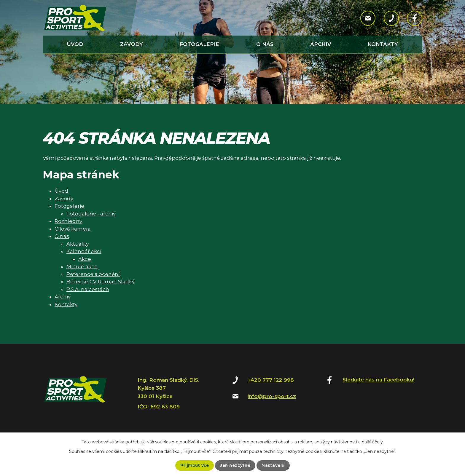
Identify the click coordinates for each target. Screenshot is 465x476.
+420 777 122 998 (271, 380)
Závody (132, 44)
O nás (265, 44)
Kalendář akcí (84, 251)
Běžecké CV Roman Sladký (101, 282)
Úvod (75, 44)
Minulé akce (82, 266)
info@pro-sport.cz (272, 396)
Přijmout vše (194, 465)
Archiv (321, 44)
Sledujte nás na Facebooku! (378, 380)
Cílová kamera (73, 229)
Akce (85, 259)
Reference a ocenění (93, 274)
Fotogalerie (199, 44)
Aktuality (78, 244)
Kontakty (383, 44)
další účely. (373, 442)
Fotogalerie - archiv (91, 214)
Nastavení (274, 465)
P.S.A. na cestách (88, 289)
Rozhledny (68, 221)
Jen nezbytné (235, 465)
